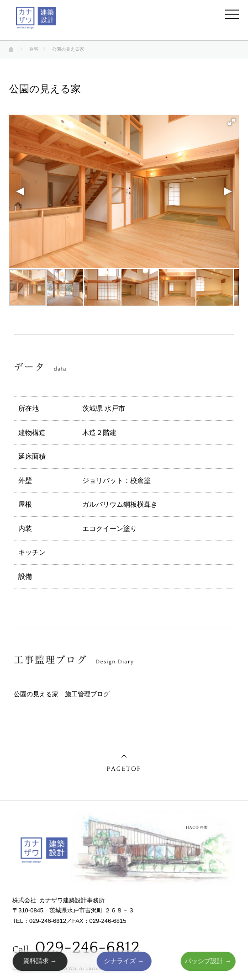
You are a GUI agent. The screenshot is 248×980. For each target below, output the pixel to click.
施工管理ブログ (87, 694)
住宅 (34, 49)
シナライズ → (124, 961)
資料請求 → (40, 961)
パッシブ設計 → (208, 961)
